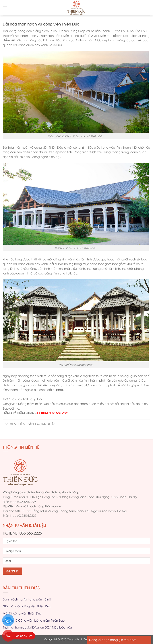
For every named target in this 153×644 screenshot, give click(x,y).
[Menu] (5, 8)
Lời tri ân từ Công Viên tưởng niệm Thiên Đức (34, 620)
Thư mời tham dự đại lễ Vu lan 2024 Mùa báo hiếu (37, 627)
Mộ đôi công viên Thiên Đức (22, 613)
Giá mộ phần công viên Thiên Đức (27, 606)
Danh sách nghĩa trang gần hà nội (27, 599)
